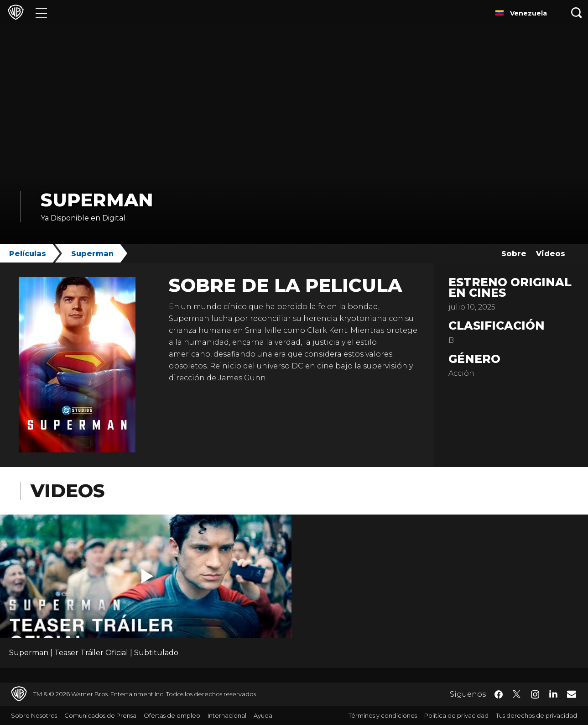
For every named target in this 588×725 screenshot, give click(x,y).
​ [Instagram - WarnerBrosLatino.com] (535, 694)
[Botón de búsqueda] (577, 13)
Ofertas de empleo (172, 715)
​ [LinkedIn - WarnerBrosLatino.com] (553, 693)
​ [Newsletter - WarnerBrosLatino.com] (572, 694)
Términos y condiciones (383, 715)
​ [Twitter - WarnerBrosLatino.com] (517, 694)
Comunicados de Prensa (100, 715)
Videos (551, 254)
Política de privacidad (456, 715)
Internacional (227, 715)
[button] (147, 576)
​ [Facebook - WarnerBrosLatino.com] (499, 694)
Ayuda (263, 715)
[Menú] (41, 13)
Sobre (514, 254)
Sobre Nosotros (34, 715)
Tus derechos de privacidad (536, 715)
